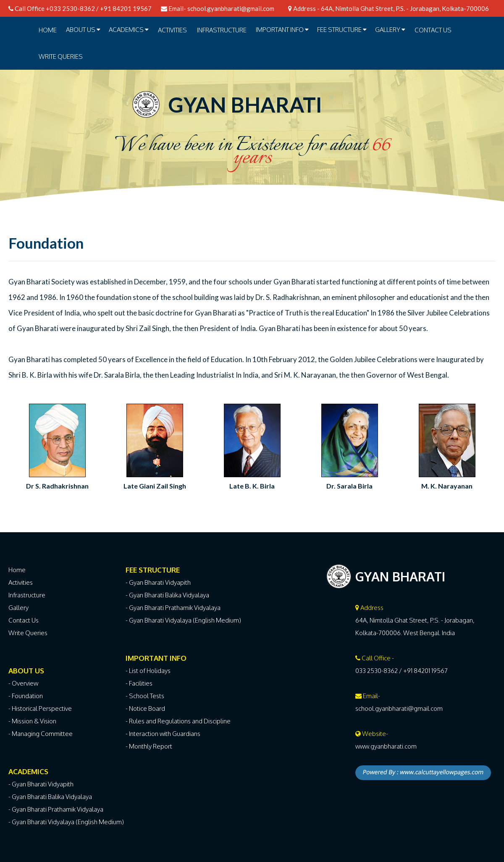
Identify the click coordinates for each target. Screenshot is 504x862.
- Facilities (139, 683)
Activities (21, 582)
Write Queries (61, 57)
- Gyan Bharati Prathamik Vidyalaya (56, 809)
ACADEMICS (129, 30)
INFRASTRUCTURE (222, 30)
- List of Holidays (148, 671)
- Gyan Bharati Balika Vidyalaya (50, 797)
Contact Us (433, 30)
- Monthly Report (149, 746)
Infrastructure (27, 595)
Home (48, 30)
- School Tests (145, 696)
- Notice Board (145, 708)
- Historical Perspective (40, 708)
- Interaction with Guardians (163, 734)
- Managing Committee (41, 734)
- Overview (23, 683)
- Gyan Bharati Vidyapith (41, 784)
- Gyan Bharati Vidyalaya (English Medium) (66, 822)
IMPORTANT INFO (282, 30)
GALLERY (390, 30)
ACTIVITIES (172, 30)
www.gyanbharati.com (386, 746)
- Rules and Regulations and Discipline (178, 721)
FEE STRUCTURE (342, 30)
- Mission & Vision (32, 721)
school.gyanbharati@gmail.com (231, 8)
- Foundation (26, 696)
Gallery (18, 608)
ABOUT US (83, 30)
